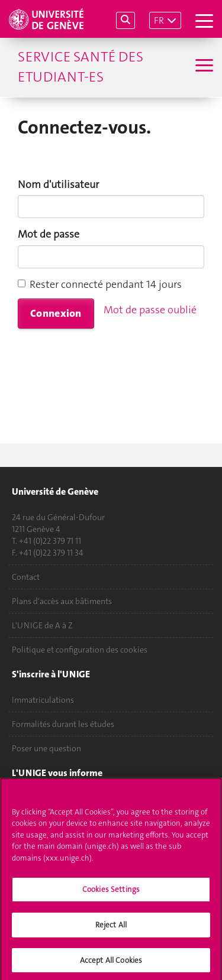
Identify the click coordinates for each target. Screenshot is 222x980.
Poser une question (46, 748)
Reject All (111, 929)
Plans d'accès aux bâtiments (62, 601)
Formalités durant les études (63, 724)
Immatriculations (43, 700)
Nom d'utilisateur (58, 184)
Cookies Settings (111, 894)
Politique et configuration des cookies (80, 650)
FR (159, 20)
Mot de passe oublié (150, 310)
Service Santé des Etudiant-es (81, 67)
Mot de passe (49, 234)
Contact (26, 577)
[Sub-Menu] (203, 67)
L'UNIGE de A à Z (42, 625)
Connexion (56, 313)
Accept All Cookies (111, 964)
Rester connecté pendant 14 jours (100, 284)
